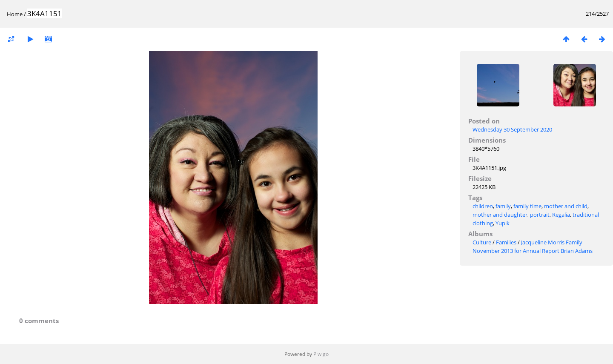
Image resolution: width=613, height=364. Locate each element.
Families (506, 242)
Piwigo (321, 354)
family (503, 206)
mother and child (566, 206)
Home (15, 14)
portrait (540, 215)
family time (527, 206)
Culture (482, 242)
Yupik (503, 223)
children (483, 206)
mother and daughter (500, 215)
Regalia (561, 215)
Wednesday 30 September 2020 (512, 129)
